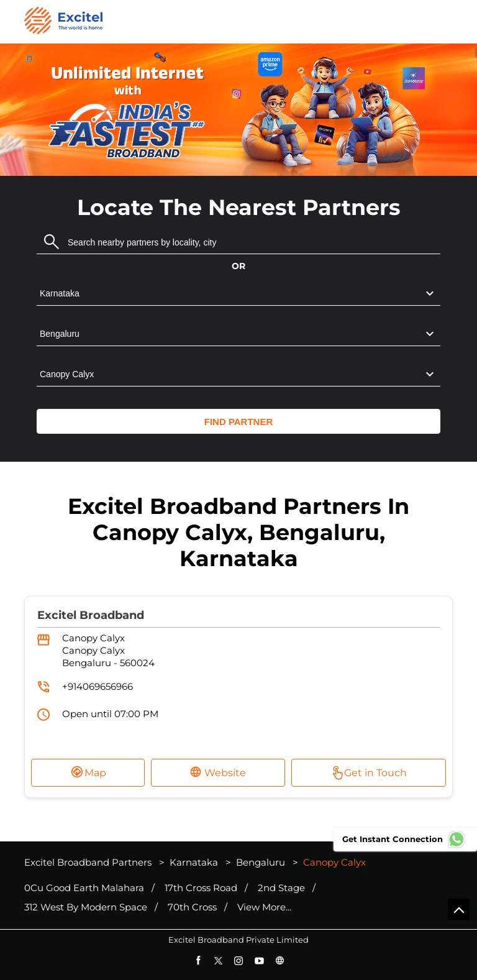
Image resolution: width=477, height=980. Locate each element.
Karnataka (194, 862)
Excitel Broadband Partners (89, 862)
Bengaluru (261, 862)
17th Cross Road (201, 888)
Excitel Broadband (91, 615)
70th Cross (192, 907)
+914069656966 (98, 686)
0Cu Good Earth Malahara (84, 888)
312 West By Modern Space (86, 907)
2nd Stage (281, 888)
